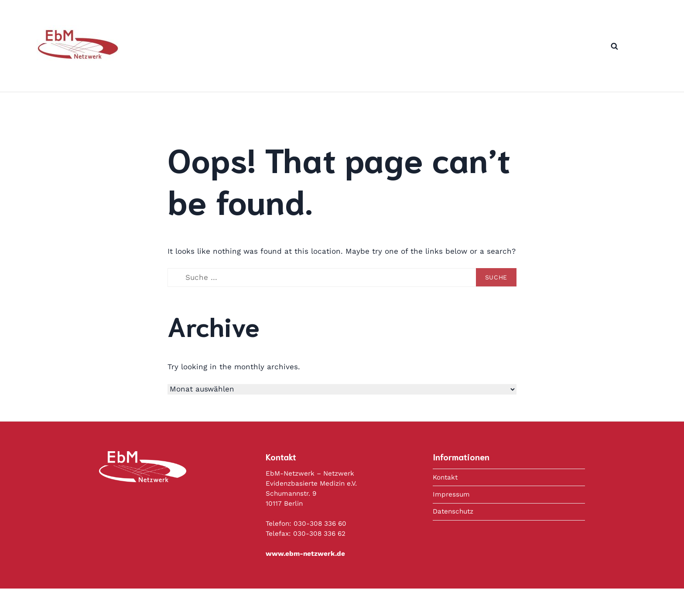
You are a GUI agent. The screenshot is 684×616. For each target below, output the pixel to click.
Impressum (451, 494)
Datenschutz (453, 511)
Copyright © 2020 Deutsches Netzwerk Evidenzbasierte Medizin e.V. (369, 602)
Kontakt (445, 477)
